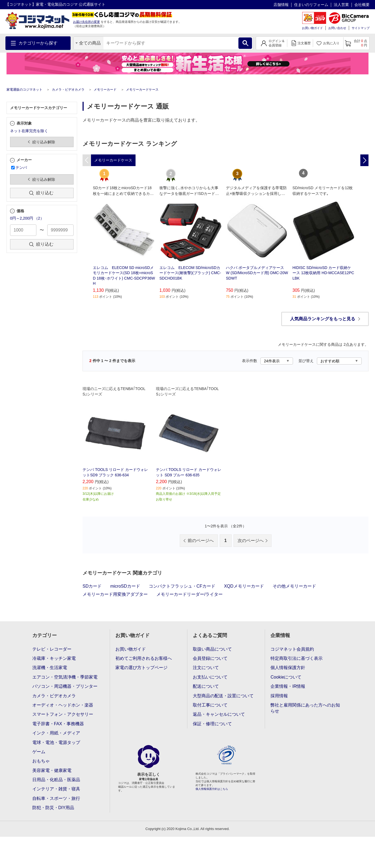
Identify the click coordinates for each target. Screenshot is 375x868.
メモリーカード (105, 90)
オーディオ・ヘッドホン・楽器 (63, 705)
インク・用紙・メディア (56, 733)
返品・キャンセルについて (219, 714)
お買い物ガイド (312, 28)
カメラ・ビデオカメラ (68, 90)
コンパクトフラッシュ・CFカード (182, 586)
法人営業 (341, 5)
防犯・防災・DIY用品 (53, 808)
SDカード (92, 586)
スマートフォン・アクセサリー (63, 714)
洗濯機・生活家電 (50, 668)
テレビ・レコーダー (52, 649)
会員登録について (210, 658)
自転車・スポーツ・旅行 (56, 798)
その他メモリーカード (294, 586)
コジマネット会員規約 (292, 649)
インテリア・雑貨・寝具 (56, 789)
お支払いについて (210, 677)
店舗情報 (281, 5)
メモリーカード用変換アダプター (115, 594)
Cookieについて (286, 677)
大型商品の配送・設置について (223, 696)
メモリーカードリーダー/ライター (190, 594)
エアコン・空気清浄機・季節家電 (65, 677)
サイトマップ (361, 28)
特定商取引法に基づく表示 (297, 658)
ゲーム (39, 752)
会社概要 (362, 5)
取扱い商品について (212, 649)
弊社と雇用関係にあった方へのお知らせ (305, 708)
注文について (206, 668)
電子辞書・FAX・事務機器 (58, 724)
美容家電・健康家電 (52, 770)
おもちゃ (41, 761)
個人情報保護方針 (288, 668)
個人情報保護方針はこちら (212, 789)
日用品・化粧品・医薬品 (56, 780)
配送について (206, 686)
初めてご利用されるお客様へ (144, 658)
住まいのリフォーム (311, 5)
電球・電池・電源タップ (56, 742)
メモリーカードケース (142, 90)
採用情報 (279, 696)
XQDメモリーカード (244, 586)
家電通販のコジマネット (24, 90)
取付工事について (210, 705)
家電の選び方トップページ (141, 668)
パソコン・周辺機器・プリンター (65, 686)
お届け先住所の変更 (86, 22)
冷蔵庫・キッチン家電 (54, 658)
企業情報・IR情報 (288, 686)
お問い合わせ (337, 28)
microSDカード (125, 586)
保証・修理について (212, 724)
